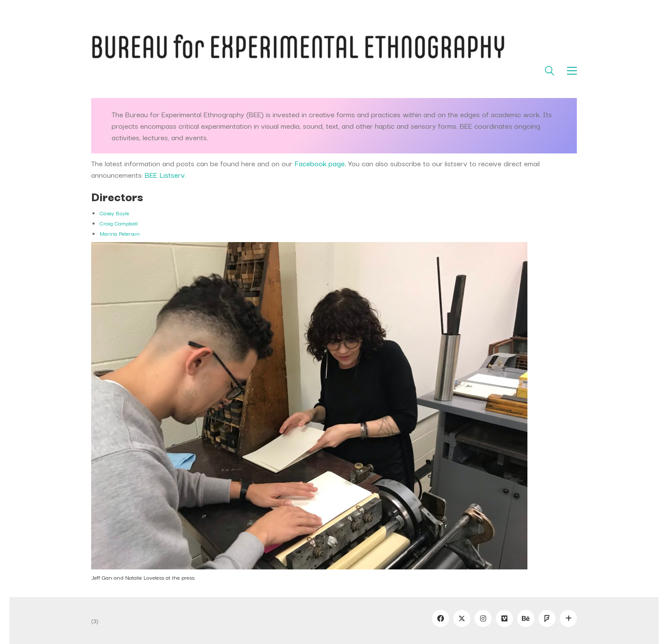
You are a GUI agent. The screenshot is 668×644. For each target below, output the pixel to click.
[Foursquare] (547, 618)
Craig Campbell (119, 223)
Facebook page (320, 163)
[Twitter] (462, 618)
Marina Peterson (120, 233)
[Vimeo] (504, 618)
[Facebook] (441, 618)
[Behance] (526, 618)
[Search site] (550, 72)
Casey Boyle (114, 213)
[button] (572, 71)
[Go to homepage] (334, 48)
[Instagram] (483, 618)
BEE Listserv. (166, 175)
